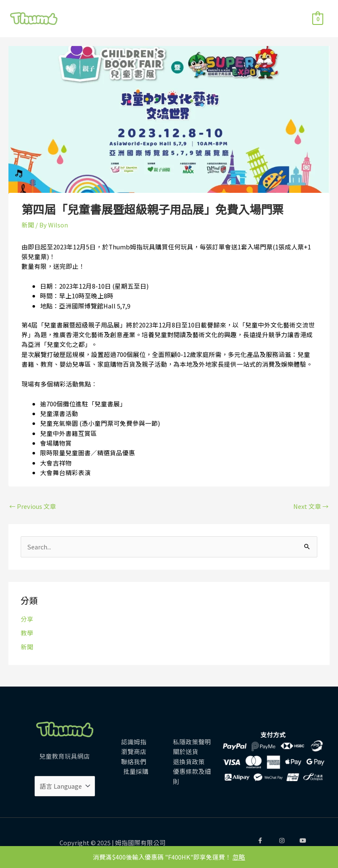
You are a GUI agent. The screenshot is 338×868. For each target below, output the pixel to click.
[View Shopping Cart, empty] (318, 18)
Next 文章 (311, 506)
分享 (27, 619)
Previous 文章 (33, 506)
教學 (27, 633)
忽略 (239, 857)
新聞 (27, 647)
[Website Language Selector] (65, 786)
